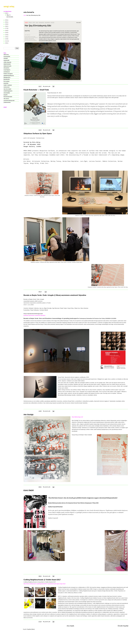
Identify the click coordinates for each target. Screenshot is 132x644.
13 (6, 37)
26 (6, 13)
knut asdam (6, 81)
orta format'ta (29, 12)
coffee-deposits (7, 62)
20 (6, 22)
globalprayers (7, 78)
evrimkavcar (7, 72)
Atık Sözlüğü (28, 415)
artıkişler (6, 58)
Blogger (58, 640)
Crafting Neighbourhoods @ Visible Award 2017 (42, 580)
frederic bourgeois (8, 74)
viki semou (6, 99)
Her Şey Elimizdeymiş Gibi (33, 15)
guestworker (7, 79)
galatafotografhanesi (9, 76)
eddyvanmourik (7, 66)
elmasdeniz (6, 68)
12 (6, 39)
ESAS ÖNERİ (29, 490)
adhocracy (6, 55)
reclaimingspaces (8, 91)
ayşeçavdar (6, 60)
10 (6, 43)
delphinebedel (7, 64)
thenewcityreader (8, 97)
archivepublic (7, 56)
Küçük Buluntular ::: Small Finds (36, 90)
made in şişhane (8, 85)
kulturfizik (6, 83)
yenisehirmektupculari (9, 101)
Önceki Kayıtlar (123, 626)
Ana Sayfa (70, 626)
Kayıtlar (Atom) (31, 629)
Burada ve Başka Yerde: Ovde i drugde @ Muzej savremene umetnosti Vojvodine (55, 295)
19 (6, 24)
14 (6, 35)
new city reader (7, 89)
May (8, 15)
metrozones (7, 87)
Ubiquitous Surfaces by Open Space (38, 134)
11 (6, 41)
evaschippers (7, 70)
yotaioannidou (7, 102)
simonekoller (7, 93)
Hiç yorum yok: (47, 86)
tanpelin (6, 95)
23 (6, 20)
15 (6, 33)
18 (6, 26)
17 (6, 28)
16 (6, 30)
